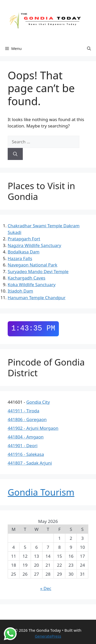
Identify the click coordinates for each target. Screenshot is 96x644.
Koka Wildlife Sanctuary (32, 285)
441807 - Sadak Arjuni (30, 463)
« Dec (46, 588)
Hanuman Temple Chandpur (37, 298)
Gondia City (38, 402)
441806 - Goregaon (27, 419)
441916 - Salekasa (26, 454)
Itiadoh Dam (20, 291)
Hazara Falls (20, 258)
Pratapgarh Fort (24, 239)
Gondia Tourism (41, 492)
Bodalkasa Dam (24, 252)
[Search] (15, 154)
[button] (89, 48)
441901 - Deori (23, 446)
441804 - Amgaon (26, 437)
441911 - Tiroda (23, 411)
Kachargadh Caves (26, 278)
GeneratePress (48, 636)
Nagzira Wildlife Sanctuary (34, 245)
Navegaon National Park (33, 265)
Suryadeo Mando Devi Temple (38, 271)
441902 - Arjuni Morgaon (33, 428)
